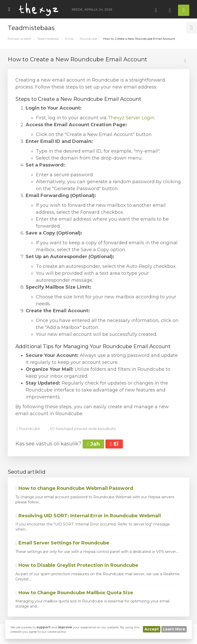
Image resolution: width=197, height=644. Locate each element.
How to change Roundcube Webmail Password (74, 488)
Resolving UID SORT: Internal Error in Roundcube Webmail (88, 516)
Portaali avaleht (19, 39)
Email (70, 39)
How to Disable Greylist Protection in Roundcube (77, 565)
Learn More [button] (174, 629)
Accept (152, 629)
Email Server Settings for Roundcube (62, 543)
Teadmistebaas (48, 39)
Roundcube (88, 39)
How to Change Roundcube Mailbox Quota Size (74, 593)
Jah (93, 444)
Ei (114, 444)
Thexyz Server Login (131, 118)
